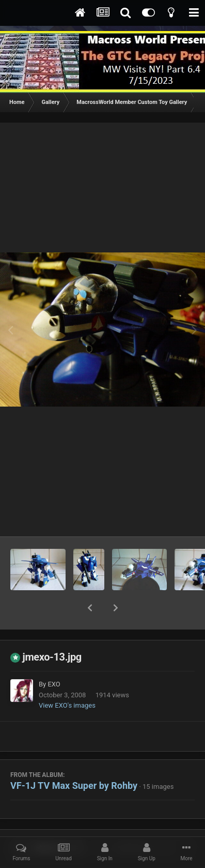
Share (48, 821)
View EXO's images (67, 678)
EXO (54, 657)
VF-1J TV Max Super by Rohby (74, 759)
